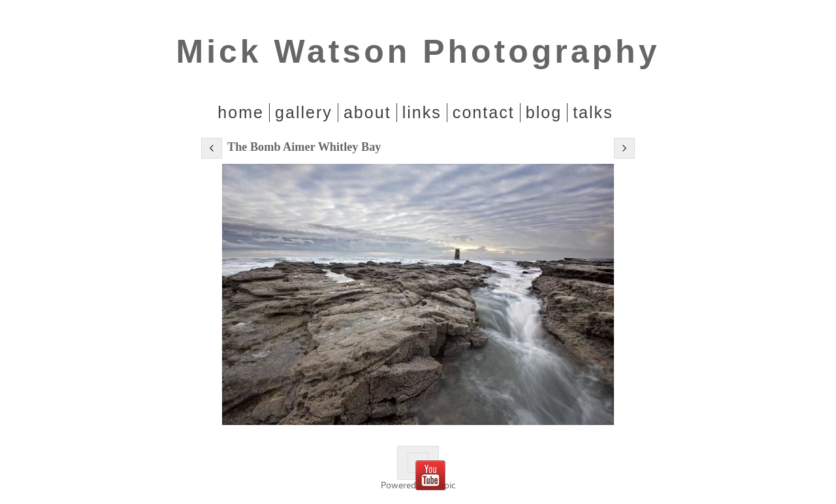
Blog (544, 112)
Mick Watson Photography (418, 52)
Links (422, 112)
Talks (593, 112)
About (367, 112)
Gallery (304, 112)
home (241, 112)
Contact (484, 112)
